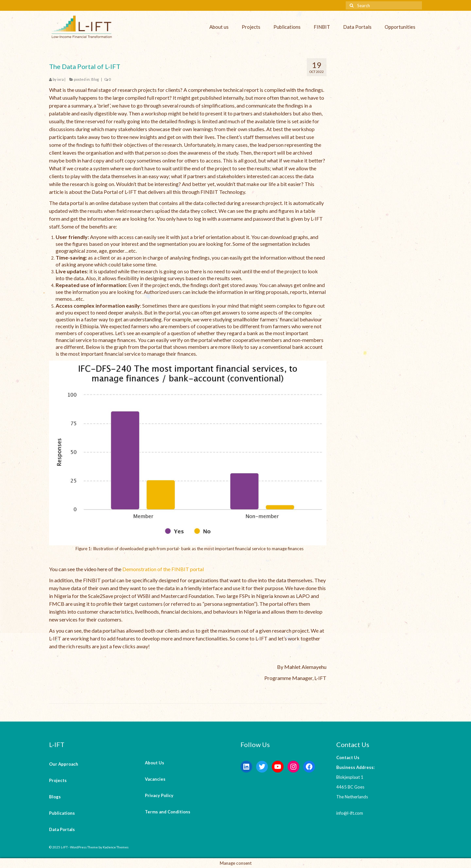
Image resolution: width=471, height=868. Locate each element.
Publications (287, 27)
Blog (95, 79)
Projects (251, 27)
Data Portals (357, 27)
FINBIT (322, 27)
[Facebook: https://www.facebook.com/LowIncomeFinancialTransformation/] (309, 767)
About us (219, 27)
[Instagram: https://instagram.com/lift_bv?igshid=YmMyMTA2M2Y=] (293, 767)
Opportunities (400, 27)
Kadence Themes (116, 847)
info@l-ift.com (350, 813)
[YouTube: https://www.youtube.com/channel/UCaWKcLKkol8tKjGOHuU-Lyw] (278, 767)
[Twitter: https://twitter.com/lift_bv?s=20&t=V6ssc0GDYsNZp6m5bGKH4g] (262, 767)
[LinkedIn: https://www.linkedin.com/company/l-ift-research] (246, 767)
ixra (61, 79)
